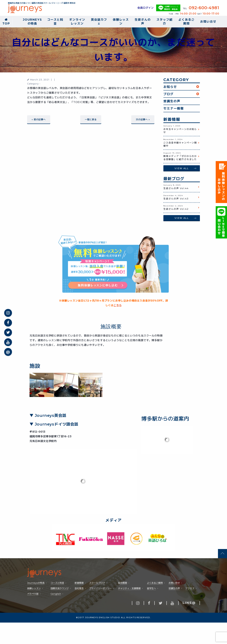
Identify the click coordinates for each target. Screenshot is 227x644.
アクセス (190, 588)
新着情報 (79, 583)
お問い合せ (208, 22)
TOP (6, 23)
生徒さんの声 (143, 22)
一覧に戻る (91, 119)
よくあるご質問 (186, 22)
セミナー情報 (174, 108)
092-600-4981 (204, 8)
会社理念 (79, 588)
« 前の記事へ (39, 119)
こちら (118, 305)
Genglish (56, 594)
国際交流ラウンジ (60, 588)
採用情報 (123, 583)
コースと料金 (55, 22)
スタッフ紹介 (165, 22)
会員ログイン (146, 8)
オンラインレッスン (77, 22)
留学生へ (151, 588)
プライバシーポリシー (100, 588)
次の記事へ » (143, 119)
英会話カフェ (99, 22)
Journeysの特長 (32, 22)
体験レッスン (121, 22)
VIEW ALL (182, 168)
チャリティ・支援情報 (129, 588)
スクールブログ (97, 583)
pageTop (222, 554)
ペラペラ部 (33, 594)
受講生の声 (172, 101)
